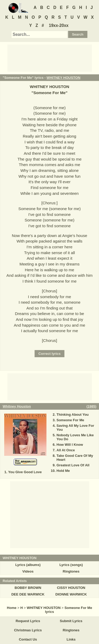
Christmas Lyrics (28, 630)
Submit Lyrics (71, 621)
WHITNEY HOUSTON (63, 78)
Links (71, 639)
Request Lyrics (28, 621)
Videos (28, 571)
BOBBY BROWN (28, 588)
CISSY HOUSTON (71, 588)
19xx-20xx (59, 25)
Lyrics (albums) (28, 565)
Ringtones (71, 571)
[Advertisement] (50, 58)
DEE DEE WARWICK (28, 594)
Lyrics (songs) (71, 565)
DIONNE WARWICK (71, 594)
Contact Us (28, 639)
